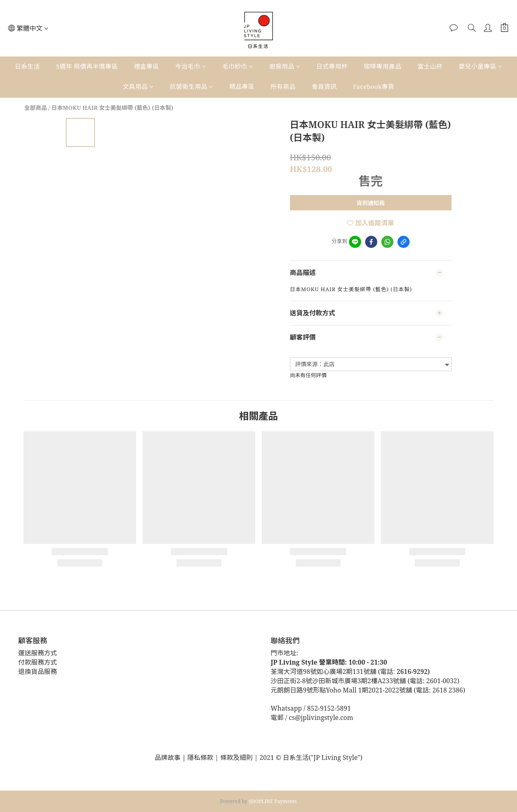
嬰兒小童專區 (481, 66)
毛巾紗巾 (238, 66)
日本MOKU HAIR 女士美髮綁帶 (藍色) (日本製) (112, 108)
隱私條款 (201, 757)
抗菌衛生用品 (191, 86)
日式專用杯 (332, 66)
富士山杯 (430, 66)
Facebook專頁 (374, 86)
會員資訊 (324, 86)
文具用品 (138, 86)
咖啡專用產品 (383, 66)
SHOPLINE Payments (273, 801)
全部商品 (36, 108)
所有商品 (283, 86)
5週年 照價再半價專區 (87, 66)
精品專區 (242, 86)
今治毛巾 (191, 66)
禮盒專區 (147, 66)
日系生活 (27, 66)
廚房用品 (285, 66)
